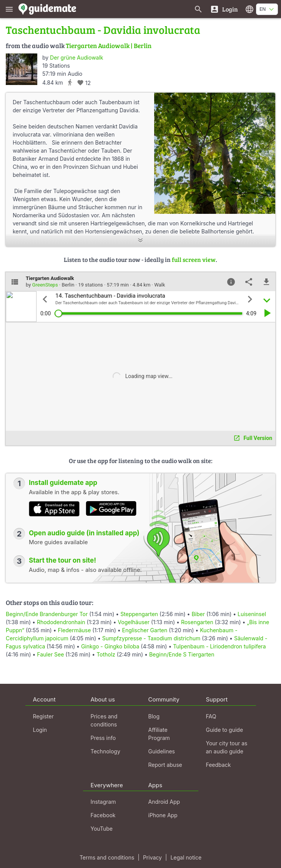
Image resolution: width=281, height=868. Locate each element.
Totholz (106, 654)
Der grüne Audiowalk (76, 57)
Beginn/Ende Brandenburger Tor (47, 614)
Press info (103, 738)
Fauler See (50, 654)
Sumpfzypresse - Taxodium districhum (151, 638)
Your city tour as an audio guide (227, 747)
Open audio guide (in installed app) (84, 533)
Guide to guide (225, 730)
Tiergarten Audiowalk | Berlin (109, 46)
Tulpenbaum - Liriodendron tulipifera (219, 646)
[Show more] (140, 241)
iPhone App (163, 815)
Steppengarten (139, 614)
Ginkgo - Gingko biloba (110, 646)
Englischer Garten (145, 630)
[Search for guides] (198, 9)
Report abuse (165, 765)
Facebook (103, 815)
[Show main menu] (9, 9)
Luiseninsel (252, 614)
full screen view (194, 259)
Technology (106, 751)
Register (43, 716)
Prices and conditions (104, 720)
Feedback (219, 765)
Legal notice (186, 857)
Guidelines (162, 751)
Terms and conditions (107, 857)
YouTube (102, 829)
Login (40, 730)
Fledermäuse (74, 630)
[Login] (224, 9)
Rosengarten (197, 622)
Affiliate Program (159, 734)
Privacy (152, 857)
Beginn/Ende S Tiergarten (182, 654)
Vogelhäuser (134, 622)
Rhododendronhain (61, 622)
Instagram (103, 802)
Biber (198, 614)
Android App (164, 802)
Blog (154, 716)
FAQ (211, 716)
